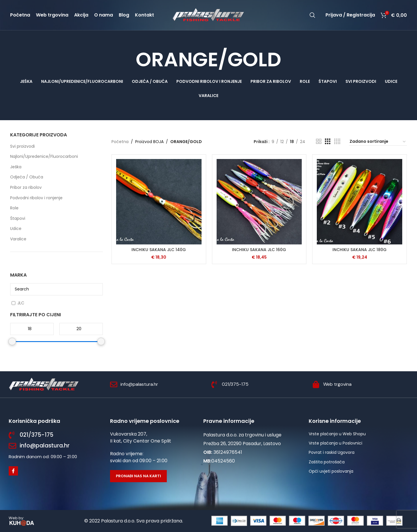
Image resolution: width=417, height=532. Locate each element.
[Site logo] (209, 15)
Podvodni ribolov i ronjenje (36, 198)
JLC (21, 303)
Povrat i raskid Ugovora (332, 452)
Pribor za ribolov (26, 187)
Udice (16, 228)
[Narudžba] (378, 142)
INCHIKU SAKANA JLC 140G (159, 250)
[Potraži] (312, 15)
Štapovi (18, 218)
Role (14, 208)
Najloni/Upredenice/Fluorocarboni (44, 156)
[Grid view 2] (319, 141)
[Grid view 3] (328, 141)
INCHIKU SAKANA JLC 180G (360, 250)
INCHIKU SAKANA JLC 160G (259, 250)
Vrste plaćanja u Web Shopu (337, 434)
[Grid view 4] (337, 141)
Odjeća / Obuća (27, 177)
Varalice (18, 239)
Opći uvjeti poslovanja (331, 471)
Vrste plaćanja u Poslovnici (335, 443)
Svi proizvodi (22, 146)
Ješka (16, 167)
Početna (120, 142)
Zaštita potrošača (327, 462)
